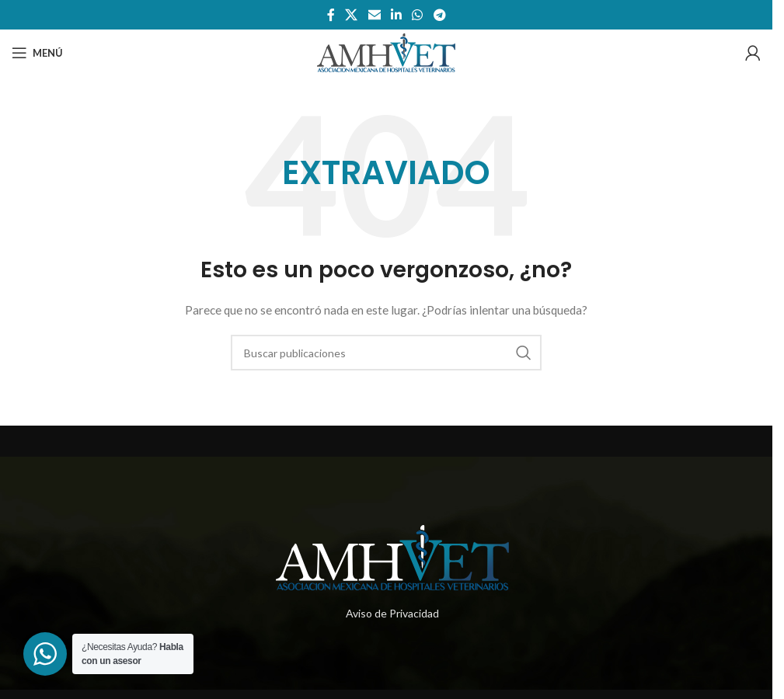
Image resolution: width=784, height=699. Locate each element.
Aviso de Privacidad (392, 613)
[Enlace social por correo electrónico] (374, 15)
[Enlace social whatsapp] (418, 15)
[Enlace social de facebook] (331, 15)
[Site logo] (386, 52)
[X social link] (352, 15)
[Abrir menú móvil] (37, 53)
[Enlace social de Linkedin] (396, 15)
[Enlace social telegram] (439, 15)
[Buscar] (386, 353)
